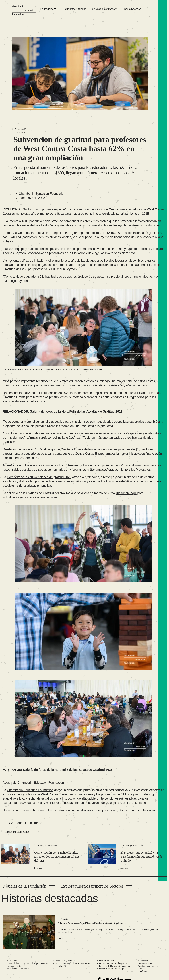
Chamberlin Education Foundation (30, 790)
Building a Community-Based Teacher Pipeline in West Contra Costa (90, 923)
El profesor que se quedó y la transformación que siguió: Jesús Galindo (141, 856)
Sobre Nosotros (134, 9)
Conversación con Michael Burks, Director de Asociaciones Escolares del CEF (57, 856)
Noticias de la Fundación (25, 886)
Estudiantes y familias (74, 9)
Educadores (48, 9)
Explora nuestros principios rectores (92, 886)
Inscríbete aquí (126, 493)
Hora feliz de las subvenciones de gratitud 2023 (39, 477)
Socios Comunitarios (105, 9)
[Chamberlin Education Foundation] (24, 10)
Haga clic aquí (12, 810)
